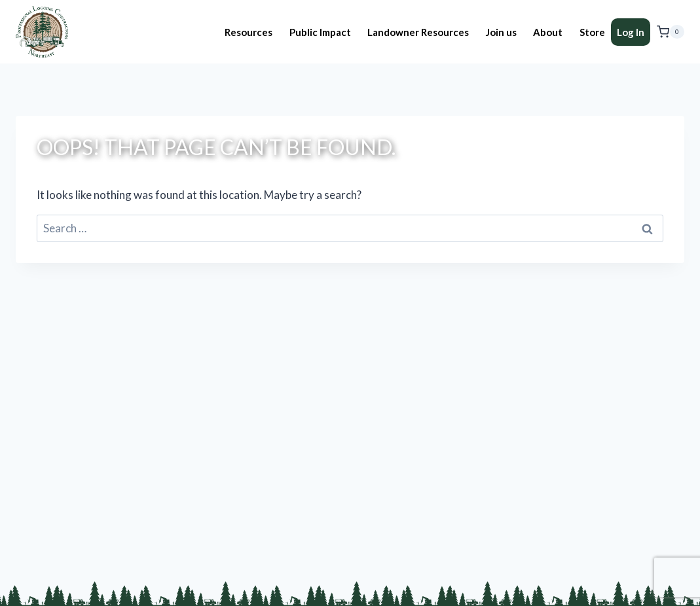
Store (592, 32)
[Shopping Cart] (671, 32)
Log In (631, 32)
